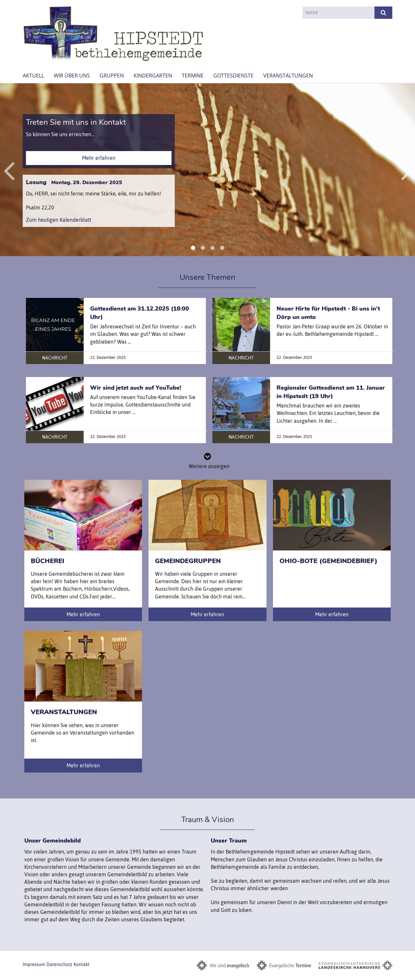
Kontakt (82, 964)
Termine (193, 76)
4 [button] (222, 248)
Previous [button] (9, 170)
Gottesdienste (233, 76)
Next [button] (407, 170)
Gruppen (112, 76)
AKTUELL (33, 76)
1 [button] (193, 248)
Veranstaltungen (288, 76)
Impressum (34, 964)
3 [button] (212, 248)
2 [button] (203, 248)
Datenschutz (59, 964)
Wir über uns (72, 76)
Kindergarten (153, 76)
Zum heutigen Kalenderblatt (59, 220)
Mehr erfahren (99, 158)
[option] (207, 170)
